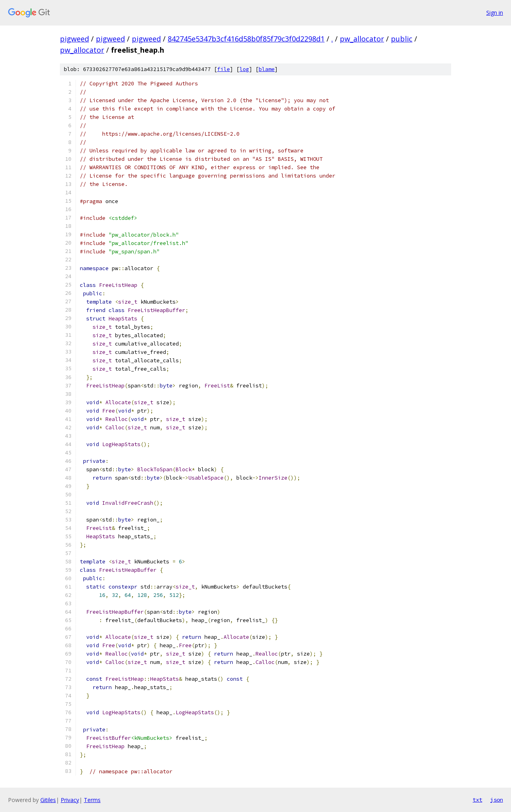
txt (477, 800)
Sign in (495, 13)
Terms (92, 800)
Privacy (70, 800)
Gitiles (48, 800)
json (497, 800)
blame (267, 69)
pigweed (74, 39)
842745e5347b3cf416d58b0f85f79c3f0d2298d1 (246, 39)
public (402, 39)
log (244, 69)
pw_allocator (362, 39)
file (224, 69)
